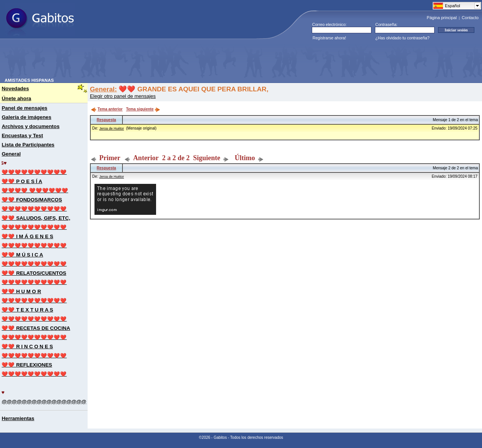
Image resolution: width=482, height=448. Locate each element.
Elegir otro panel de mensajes (123, 96)
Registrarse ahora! (329, 38)
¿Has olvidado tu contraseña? (402, 38)
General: (103, 89)
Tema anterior (107, 109)
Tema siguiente (143, 109)
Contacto (470, 18)
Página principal (442, 18)
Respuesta (107, 120)
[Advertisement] (144, 61)
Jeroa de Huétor (112, 128)
